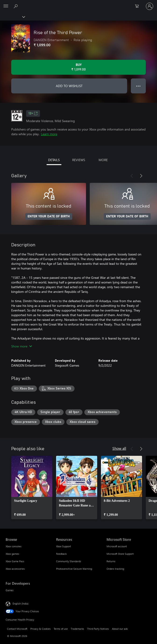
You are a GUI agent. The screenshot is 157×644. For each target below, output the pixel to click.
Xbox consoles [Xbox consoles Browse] (14, 546)
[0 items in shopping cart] (138, 6)
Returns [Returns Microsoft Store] (111, 561)
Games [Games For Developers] (10, 590)
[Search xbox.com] (16, 6)
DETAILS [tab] (54, 160)
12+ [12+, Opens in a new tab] (33, 113)
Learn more (49, 134)
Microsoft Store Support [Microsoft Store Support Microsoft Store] (120, 554)
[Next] (141, 176)
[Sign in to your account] (150, 6)
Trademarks (77, 629)
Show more (22, 346)
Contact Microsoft (17, 629)
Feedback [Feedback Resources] (61, 554)
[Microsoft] (78, 4)
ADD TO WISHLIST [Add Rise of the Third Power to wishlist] (69, 86)
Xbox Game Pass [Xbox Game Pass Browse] (15, 561)
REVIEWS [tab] (79, 160)
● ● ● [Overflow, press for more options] (138, 86)
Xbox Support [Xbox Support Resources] (64, 546)
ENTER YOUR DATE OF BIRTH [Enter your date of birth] (49, 216)
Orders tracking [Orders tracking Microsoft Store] (115, 569)
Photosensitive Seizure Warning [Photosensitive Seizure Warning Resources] (74, 569)
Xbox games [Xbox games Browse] (12, 554)
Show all (119, 448)
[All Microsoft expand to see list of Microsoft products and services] (6, 6)
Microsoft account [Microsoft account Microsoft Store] (117, 546)
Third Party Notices (98, 629)
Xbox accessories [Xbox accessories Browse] (15, 569)
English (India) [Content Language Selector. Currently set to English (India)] (21, 603)
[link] (32, 488)
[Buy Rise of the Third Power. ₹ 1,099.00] (78, 67)
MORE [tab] (103, 160)
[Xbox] (12, 17)
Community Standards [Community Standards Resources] (69, 561)
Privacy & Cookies (41, 629)
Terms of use (61, 629)
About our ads (120, 629)
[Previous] (132, 176)
